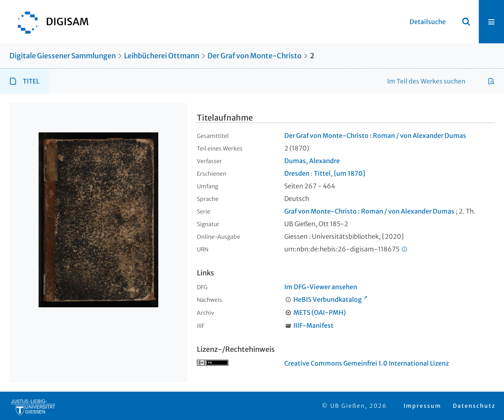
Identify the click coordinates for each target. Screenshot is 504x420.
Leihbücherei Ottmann (162, 56)
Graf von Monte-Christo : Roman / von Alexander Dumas (369, 211)
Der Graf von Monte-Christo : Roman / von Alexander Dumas (375, 136)
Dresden (297, 173)
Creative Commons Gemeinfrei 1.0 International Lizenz (367, 363)
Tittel (322, 173)
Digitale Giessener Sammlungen (63, 56)
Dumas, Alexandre (312, 161)
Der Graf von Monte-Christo (255, 56)
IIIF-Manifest (313, 325)
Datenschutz (474, 406)
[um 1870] (349, 173)
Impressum (422, 406)
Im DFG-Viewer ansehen (321, 287)
